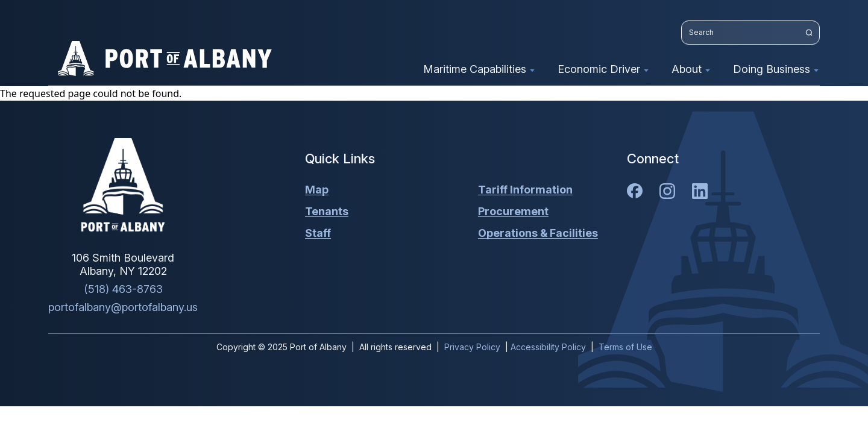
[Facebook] (635, 191)
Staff (318, 233)
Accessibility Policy (548, 347)
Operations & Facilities (538, 233)
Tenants (327, 211)
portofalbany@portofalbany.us (123, 307)
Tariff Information (525, 190)
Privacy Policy (472, 347)
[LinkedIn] (700, 191)
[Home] (123, 185)
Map (317, 190)
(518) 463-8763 (123, 289)
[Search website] (750, 33)
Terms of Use (625, 347)
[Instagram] (667, 191)
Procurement (513, 211)
